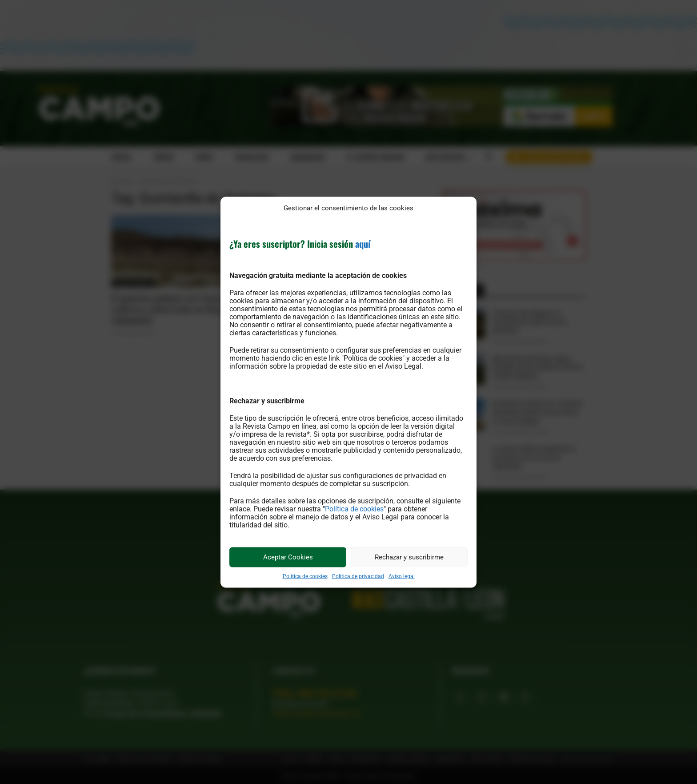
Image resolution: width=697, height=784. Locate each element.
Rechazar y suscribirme (409, 557)
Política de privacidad (358, 576)
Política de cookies (354, 509)
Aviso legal (402, 576)
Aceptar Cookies (288, 557)
